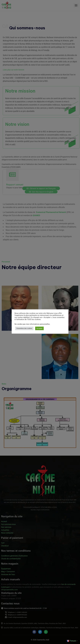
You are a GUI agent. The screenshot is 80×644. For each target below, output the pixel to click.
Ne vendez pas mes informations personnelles (32, 324)
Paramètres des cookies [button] (24, 328)
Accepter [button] (39, 328)
